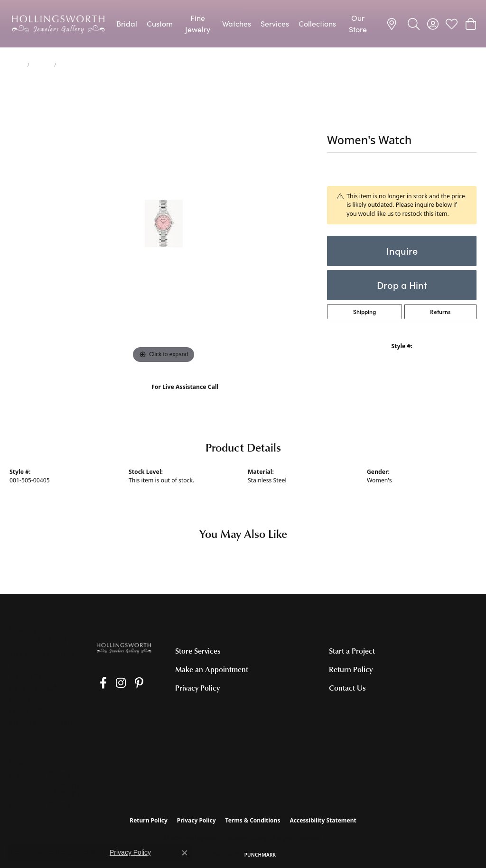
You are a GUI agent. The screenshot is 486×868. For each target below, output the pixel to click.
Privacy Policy (197, 688)
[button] (414, 24)
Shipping (364, 312)
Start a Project (352, 651)
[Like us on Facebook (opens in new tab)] (99, 683)
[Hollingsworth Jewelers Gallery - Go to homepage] (124, 648)
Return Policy (351, 669)
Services (275, 23)
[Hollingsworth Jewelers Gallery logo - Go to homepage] (58, 24)
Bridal (127, 23)
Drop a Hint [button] (402, 285)
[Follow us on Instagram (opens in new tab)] (112, 683)
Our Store (358, 23)
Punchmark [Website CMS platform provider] (260, 855)
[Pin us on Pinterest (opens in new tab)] (126, 683)
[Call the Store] (37, 711)
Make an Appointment (212, 669)
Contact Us (347, 688)
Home (17, 65)
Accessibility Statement (323, 820)
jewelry (42, 65)
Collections (317, 23)
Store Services (198, 651)
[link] (393, 24)
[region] (164, 223)
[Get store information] (41, 723)
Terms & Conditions (253, 820)
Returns (440, 312)
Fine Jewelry (198, 23)
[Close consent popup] (185, 853)
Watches (237, 23)
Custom (160, 23)
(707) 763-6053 (185, 397)
